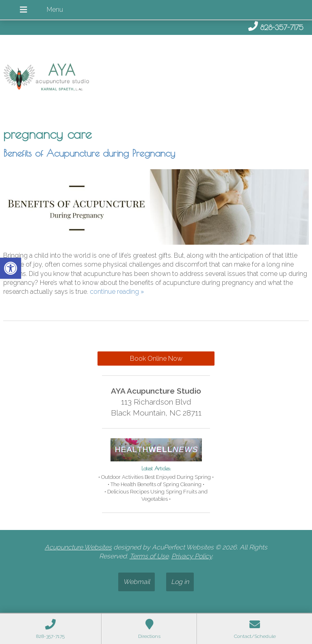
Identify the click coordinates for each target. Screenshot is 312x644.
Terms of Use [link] (149, 556)
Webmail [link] (136, 582)
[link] (11, 268)
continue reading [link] (117, 292)
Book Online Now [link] (156, 359)
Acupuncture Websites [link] (78, 547)
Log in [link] (180, 582)
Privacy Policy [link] (192, 556)
